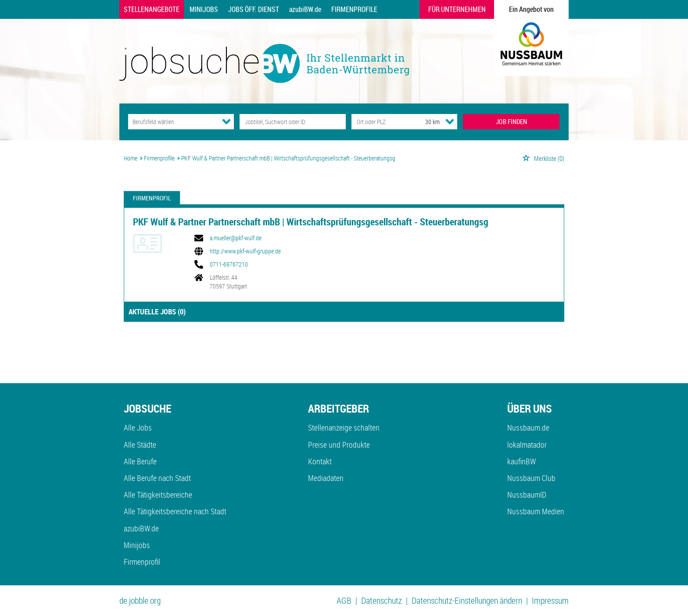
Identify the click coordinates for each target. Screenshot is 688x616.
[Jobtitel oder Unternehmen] (292, 122)
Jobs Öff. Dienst (254, 9)
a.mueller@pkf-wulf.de (236, 238)
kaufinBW (521, 461)
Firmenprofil (152, 198)
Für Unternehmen (457, 9)
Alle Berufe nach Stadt (157, 478)
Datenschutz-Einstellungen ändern (467, 600)
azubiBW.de (305, 9)
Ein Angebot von (531, 9)
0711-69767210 (229, 264)
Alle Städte (140, 445)
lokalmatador (527, 445)
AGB (344, 600)
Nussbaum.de (528, 427)
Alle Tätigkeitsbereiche (158, 495)
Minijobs (204, 9)
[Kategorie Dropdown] (226, 121)
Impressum (550, 600)
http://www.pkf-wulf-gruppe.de (245, 251)
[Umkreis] (424, 122)
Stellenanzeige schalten (344, 427)
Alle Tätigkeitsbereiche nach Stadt (175, 511)
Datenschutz (382, 600)
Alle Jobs (138, 427)
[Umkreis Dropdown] (450, 121)
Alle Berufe (140, 461)
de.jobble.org (140, 600)
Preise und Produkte (339, 445)
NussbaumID (527, 495)
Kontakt (320, 461)
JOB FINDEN (511, 121)
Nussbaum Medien (536, 511)
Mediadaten (326, 478)
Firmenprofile (354, 9)
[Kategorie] (172, 122)
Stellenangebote (152, 9)
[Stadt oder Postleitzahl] (380, 122)
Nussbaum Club (531, 478)
